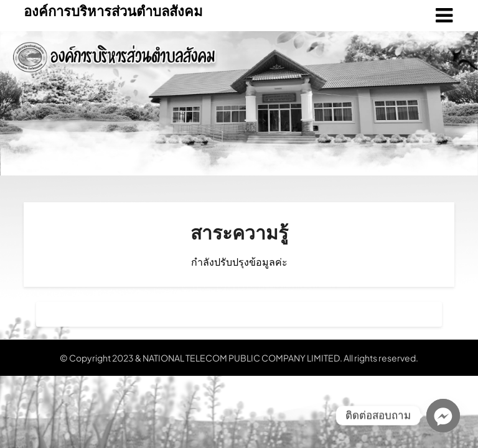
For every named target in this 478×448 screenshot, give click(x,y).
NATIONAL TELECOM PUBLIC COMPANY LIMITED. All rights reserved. (280, 358)
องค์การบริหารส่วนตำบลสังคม (113, 11)
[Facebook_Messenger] (443, 416)
